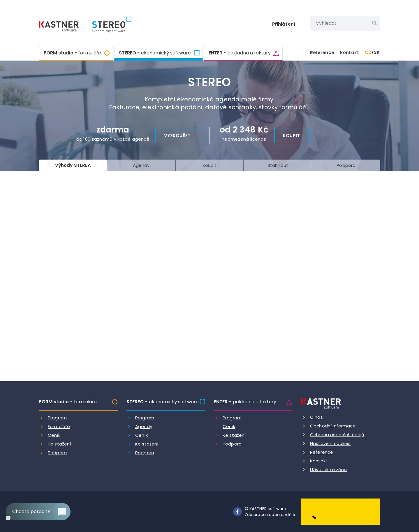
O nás (316, 417)
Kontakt (350, 53)
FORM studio (72, 53)
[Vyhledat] (374, 23)
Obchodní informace (333, 426)
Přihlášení (284, 24)
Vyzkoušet (177, 136)
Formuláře (59, 426)
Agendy (144, 426)
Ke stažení (59, 444)
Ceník (54, 435)
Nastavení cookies (330, 443)
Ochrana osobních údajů (337, 435)
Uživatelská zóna (328, 470)
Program (57, 418)
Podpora (57, 453)
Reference (322, 53)
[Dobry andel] (340, 511)
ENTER (240, 53)
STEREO (155, 52)
